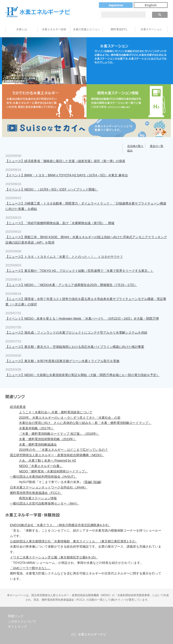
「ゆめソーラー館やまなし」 (30, 568)
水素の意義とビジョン (86, 29)
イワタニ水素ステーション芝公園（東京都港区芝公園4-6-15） (54, 557)
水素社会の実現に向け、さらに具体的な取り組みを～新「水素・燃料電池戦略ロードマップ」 (85, 423)
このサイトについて (22, 621)
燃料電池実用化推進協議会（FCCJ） (36, 493)
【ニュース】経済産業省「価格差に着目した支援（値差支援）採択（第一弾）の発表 (65, 161)
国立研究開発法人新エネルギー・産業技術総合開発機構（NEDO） (57, 455)
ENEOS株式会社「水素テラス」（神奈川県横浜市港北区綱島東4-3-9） (60, 525)
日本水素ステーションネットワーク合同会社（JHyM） (49, 487)
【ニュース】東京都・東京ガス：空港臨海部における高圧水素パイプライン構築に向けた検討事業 (75, 347)
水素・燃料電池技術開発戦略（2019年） (48, 439)
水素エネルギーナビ (38, 12)
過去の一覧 (157, 146)
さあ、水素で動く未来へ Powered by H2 (48, 460)
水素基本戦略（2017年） (37, 428)
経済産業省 (18, 407)
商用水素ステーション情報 (38, 498)
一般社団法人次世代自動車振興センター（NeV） (44, 503)
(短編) (97, 482)
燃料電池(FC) (119, 29)
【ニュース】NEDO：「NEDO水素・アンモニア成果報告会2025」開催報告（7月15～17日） (71, 285)
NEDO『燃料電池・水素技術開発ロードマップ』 (53, 471)
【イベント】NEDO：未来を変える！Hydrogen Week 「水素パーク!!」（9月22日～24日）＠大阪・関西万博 (82, 319)
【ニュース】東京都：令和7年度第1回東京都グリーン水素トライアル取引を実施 (62, 361)
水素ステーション (151, 29)
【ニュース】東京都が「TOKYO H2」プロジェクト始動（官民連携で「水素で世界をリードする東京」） (80, 271)
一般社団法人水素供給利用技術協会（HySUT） (43, 477)
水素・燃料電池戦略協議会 (38, 444)
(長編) (88, 482)
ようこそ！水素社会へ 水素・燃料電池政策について (56, 412)
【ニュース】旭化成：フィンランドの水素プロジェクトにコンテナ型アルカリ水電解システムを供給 (76, 332)
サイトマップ (17, 627)
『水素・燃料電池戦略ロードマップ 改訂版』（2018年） (59, 434)
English (151, 5)
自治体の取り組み (135, 148)
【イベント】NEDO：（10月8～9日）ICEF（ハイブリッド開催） (52, 189)
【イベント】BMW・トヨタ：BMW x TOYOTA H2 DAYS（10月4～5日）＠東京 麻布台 (67, 175)
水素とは (22, 29)
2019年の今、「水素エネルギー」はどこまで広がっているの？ (63, 450)
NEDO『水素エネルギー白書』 (41, 466)
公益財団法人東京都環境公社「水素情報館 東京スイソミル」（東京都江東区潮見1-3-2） (74, 541)
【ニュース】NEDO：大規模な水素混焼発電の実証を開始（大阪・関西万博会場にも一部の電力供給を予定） (82, 375)
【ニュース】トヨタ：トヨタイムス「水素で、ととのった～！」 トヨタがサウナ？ (64, 257)
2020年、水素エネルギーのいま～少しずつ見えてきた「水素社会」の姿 (70, 418)
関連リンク (16, 616)
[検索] (123, 15)
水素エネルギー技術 (54, 29)
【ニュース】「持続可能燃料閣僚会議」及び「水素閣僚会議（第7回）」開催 (60, 223)
